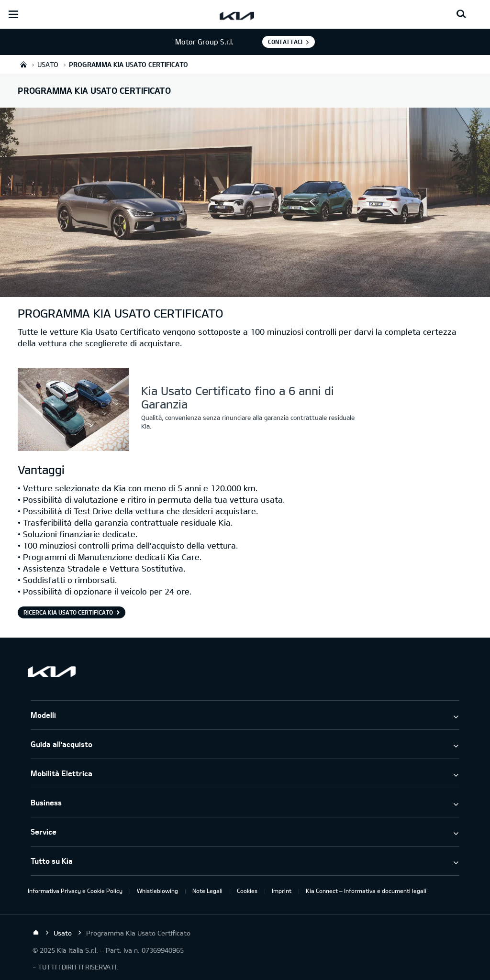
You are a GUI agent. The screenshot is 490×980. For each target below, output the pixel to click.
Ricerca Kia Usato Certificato (68, 612)
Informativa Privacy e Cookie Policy (75, 891)
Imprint (282, 891)
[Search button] (461, 14)
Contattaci (285, 42)
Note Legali (207, 891)
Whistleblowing (157, 891)
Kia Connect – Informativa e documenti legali (366, 891)
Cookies (247, 891)
